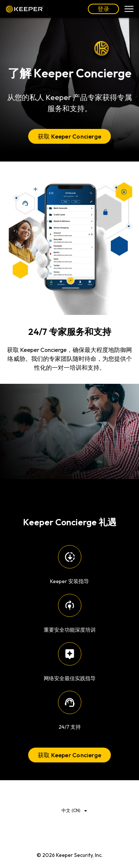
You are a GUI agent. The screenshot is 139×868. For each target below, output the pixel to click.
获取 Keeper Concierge (69, 136)
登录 (103, 9)
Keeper (25, 9)
